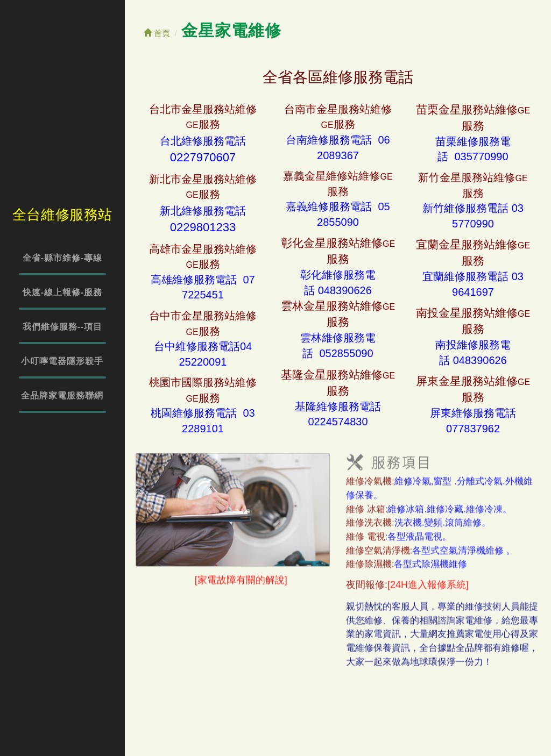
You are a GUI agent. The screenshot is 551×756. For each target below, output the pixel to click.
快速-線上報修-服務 (63, 292)
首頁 (157, 33)
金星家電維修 (231, 30)
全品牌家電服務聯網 (62, 395)
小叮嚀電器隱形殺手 (62, 361)
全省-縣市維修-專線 (63, 258)
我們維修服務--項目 (63, 327)
